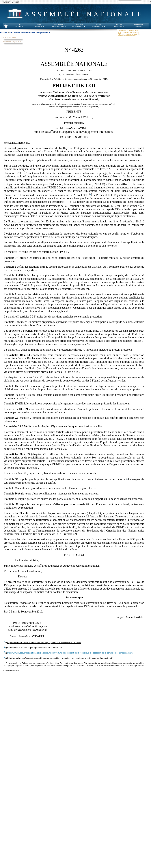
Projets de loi (43, 32)
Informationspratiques (139, 25)
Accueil (4, 32)
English (7, 2)
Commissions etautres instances (59, 25)
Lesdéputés (19, 25)
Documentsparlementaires (79, 25)
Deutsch (16, 2)
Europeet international (99, 25)
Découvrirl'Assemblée (119, 25)
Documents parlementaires (22, 32)
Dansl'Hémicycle (39, 25)
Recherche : (121, 2)
